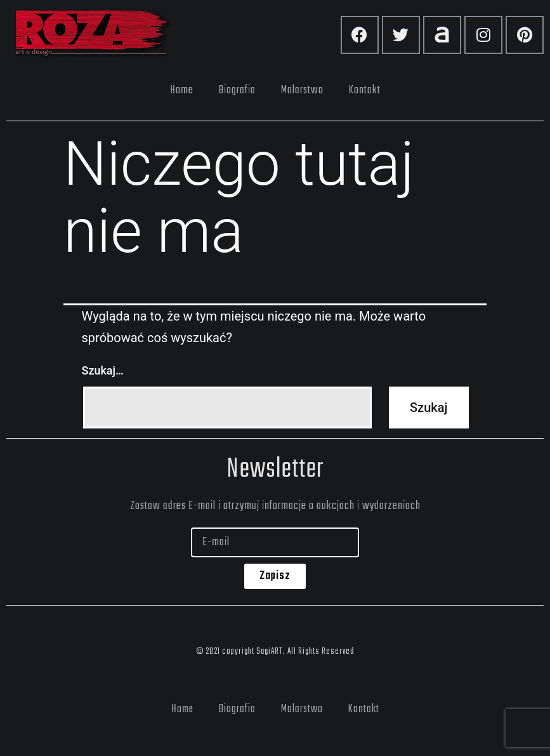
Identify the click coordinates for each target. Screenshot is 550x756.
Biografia (237, 90)
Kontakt (365, 90)
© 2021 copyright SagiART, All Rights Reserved (275, 652)
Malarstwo (302, 90)
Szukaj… (103, 370)
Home (182, 90)
